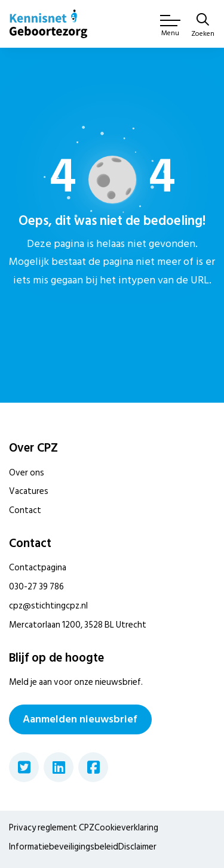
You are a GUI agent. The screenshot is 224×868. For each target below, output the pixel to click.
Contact (25, 510)
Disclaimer (137, 847)
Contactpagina (38, 568)
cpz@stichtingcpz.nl (48, 606)
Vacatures (29, 491)
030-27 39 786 (36, 587)
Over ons (27, 473)
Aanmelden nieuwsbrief (80, 719)
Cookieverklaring (126, 828)
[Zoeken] (203, 26)
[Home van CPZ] (48, 24)
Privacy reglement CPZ (52, 828)
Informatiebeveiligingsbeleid (64, 847)
